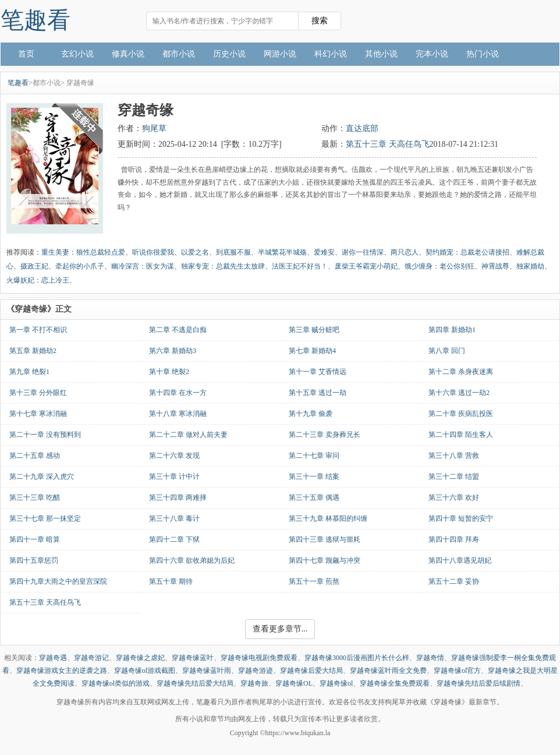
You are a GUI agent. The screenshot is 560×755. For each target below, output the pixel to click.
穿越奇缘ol (336, 683)
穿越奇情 (430, 658)
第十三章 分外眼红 (38, 393)
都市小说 (179, 54)
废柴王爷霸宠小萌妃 (366, 266)
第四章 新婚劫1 (452, 330)
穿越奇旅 (254, 683)
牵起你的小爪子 (80, 266)
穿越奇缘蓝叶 (193, 658)
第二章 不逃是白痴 (178, 330)
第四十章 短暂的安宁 (461, 518)
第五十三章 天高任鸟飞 (388, 144)
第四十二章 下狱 (174, 539)
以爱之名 (195, 252)
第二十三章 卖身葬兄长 (325, 435)
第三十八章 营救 (454, 456)
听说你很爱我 (153, 252)
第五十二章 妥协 (454, 581)
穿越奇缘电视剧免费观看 (259, 658)
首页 (26, 54)
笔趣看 (36, 20)
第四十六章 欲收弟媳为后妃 (192, 560)
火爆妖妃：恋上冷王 (38, 280)
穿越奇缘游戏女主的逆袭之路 (62, 671)
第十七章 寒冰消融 (38, 414)
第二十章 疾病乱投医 (461, 414)
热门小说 (483, 54)
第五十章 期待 (171, 581)
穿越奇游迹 (256, 671)
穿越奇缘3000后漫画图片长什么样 (357, 658)
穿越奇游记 (91, 658)
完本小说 (432, 54)
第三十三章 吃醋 (35, 498)
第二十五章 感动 (35, 456)
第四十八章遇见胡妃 (460, 560)
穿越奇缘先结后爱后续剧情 (479, 683)
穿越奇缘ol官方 (457, 671)
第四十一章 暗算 (35, 539)
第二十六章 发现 (174, 456)
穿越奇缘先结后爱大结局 (195, 683)
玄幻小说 (77, 54)
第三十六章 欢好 (454, 498)
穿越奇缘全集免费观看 (395, 683)
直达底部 (362, 128)
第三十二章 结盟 (454, 477)
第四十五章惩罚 (34, 560)
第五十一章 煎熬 (314, 581)
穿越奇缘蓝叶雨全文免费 (388, 671)
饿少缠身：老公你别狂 (440, 266)
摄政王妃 (34, 266)
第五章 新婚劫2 (33, 351)
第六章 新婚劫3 (173, 351)
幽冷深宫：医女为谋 (143, 266)
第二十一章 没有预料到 (45, 435)
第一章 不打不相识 (38, 330)
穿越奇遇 (53, 658)
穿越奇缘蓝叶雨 (207, 671)
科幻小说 (331, 54)
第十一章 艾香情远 (318, 372)
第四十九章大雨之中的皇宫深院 (58, 581)
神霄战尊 (495, 266)
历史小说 (229, 54)
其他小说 (381, 54)
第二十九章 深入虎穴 (42, 477)
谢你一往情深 (363, 252)
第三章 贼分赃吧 (314, 330)
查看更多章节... (280, 629)
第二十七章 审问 (314, 456)
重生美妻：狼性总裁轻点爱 (83, 252)
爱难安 (324, 252)
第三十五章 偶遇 (314, 498)
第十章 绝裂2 (169, 372)
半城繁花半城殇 (282, 252)
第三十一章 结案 (314, 477)
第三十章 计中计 (174, 477)
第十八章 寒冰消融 (178, 414)
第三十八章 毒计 (174, 518)
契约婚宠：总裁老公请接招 (467, 252)
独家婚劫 (530, 266)
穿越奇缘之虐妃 (140, 658)
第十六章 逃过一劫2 (459, 393)
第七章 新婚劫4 (312, 351)
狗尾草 (154, 128)
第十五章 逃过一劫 (318, 393)
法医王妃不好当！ (300, 266)
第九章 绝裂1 (29, 372)
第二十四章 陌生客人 (461, 435)
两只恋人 (405, 252)
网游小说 (280, 54)
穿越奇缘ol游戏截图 (145, 671)
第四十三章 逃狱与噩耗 (325, 539)
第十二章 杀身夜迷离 (461, 372)
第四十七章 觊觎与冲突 (325, 560)
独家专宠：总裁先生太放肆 (223, 266)
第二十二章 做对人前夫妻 (188, 435)
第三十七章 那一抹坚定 (45, 518)
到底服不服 (233, 252)
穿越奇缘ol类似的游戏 (116, 683)
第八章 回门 (447, 351)
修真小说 (128, 54)
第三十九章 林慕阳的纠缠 (328, 518)
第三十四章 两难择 (178, 498)
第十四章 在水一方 (178, 393)
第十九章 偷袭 (311, 414)
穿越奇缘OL (294, 683)
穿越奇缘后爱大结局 (311, 671)
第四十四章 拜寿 (454, 539)
